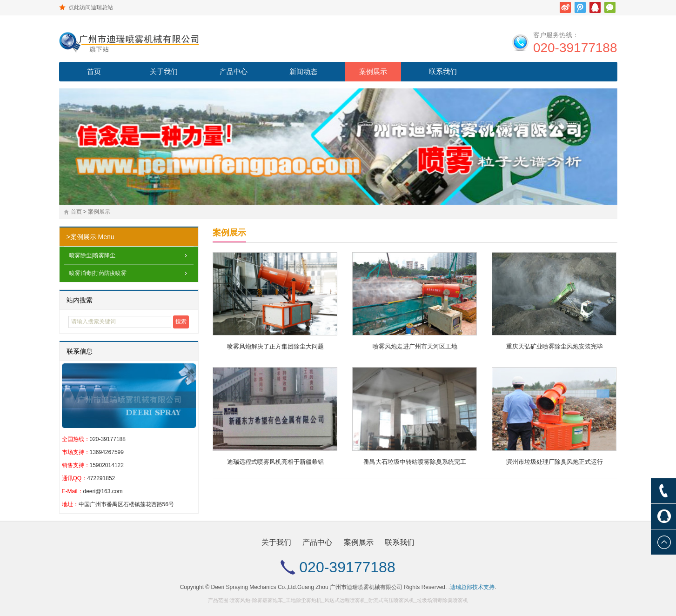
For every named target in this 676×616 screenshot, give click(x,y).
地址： (70, 504)
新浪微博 (565, 7)
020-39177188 (575, 48)
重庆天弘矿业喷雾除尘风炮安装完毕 (555, 346)
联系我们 (443, 71)
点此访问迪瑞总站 (91, 7)
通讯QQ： (75, 478)
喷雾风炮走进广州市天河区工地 (415, 346)
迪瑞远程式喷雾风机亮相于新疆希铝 (275, 462)
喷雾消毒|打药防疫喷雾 (98, 273)
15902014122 (107, 465)
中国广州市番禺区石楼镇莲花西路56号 (126, 504)
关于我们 (164, 71)
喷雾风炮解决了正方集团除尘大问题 (275, 346)
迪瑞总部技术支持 (472, 587)
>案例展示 (81, 237)
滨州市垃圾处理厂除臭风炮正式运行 (555, 462)
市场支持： (76, 452)
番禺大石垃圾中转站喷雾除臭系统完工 (415, 462)
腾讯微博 (580, 7)
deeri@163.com (103, 491)
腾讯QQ (595, 7)
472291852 (101, 478)
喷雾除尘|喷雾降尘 (92, 255)
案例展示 (373, 71)
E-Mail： (73, 491)
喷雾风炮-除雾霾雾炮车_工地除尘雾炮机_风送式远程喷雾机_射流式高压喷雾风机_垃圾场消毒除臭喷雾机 (349, 600)
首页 (94, 71)
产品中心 (234, 71)
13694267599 (107, 452)
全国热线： (76, 439)
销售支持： (76, 465)
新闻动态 (303, 71)
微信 (610, 7)
